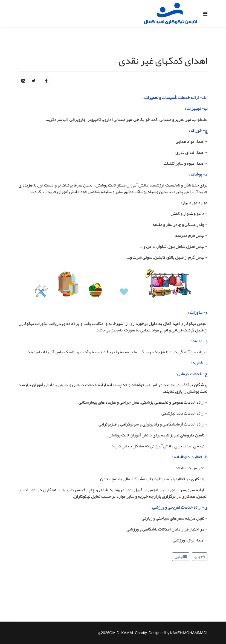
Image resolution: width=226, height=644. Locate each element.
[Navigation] (205, 14)
